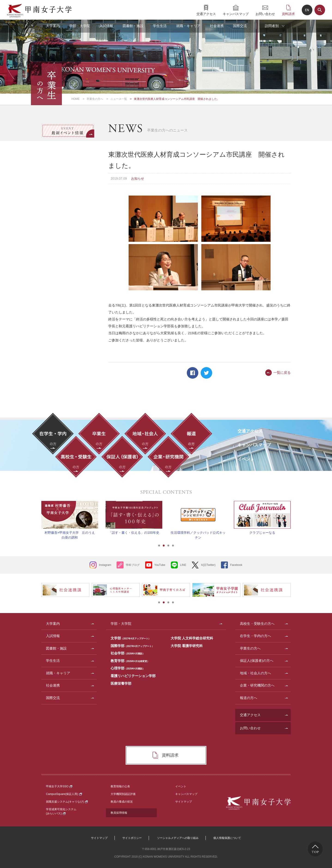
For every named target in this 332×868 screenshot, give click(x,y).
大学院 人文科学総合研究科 (192, 638)
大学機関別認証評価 (123, 794)
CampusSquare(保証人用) (64, 794)
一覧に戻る (282, 373)
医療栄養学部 (121, 683)
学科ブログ (133, 565)
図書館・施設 (133, 26)
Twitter (206, 373)
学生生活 (160, 26)
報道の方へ (249, 698)
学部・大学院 (80, 26)
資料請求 (288, 14)
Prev (36, 515)
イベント (181, 786)
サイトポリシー (132, 838)
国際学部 (132, 646)
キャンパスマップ (236, 14)
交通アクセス (206, 14)
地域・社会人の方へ (255, 673)
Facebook (193, 373)
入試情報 (106, 26)
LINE (183, 565)
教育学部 (130, 661)
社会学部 (128, 653)
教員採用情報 (119, 813)
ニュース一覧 (119, 99)
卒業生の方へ (95, 99)
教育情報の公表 (120, 786)
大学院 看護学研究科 (187, 646)
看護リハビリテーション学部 (133, 676)
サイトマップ (184, 802)
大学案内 (53, 26)
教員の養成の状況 (122, 802)
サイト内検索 (320, 10)
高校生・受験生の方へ (257, 624)
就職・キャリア (188, 26)
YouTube (160, 565)
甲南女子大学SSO (59, 786)
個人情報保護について (227, 838)
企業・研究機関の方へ (257, 685)
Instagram (105, 565)
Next (296, 515)
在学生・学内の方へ (255, 636)
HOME (75, 99)
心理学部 (128, 668)
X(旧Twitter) (208, 565)
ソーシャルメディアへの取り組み (178, 838)
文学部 (131, 638)
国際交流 (240, 26)
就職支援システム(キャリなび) (67, 802)
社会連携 (217, 26)
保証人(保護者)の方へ (257, 661)
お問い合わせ (265, 14)
